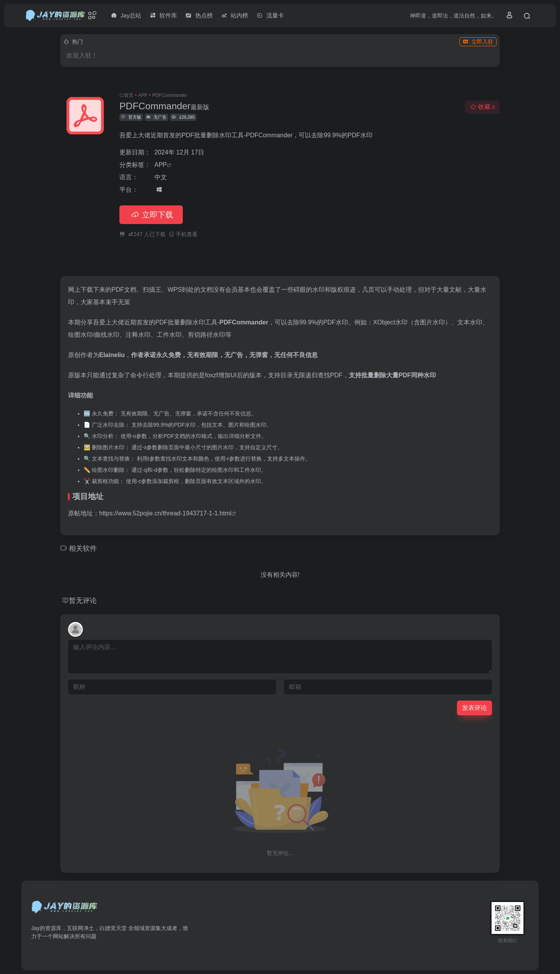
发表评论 (474, 708)
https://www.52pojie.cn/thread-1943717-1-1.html (165, 513)
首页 (129, 95)
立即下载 (151, 215)
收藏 (482, 107)
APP (143, 95)
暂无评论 (83, 601)
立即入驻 (478, 42)
